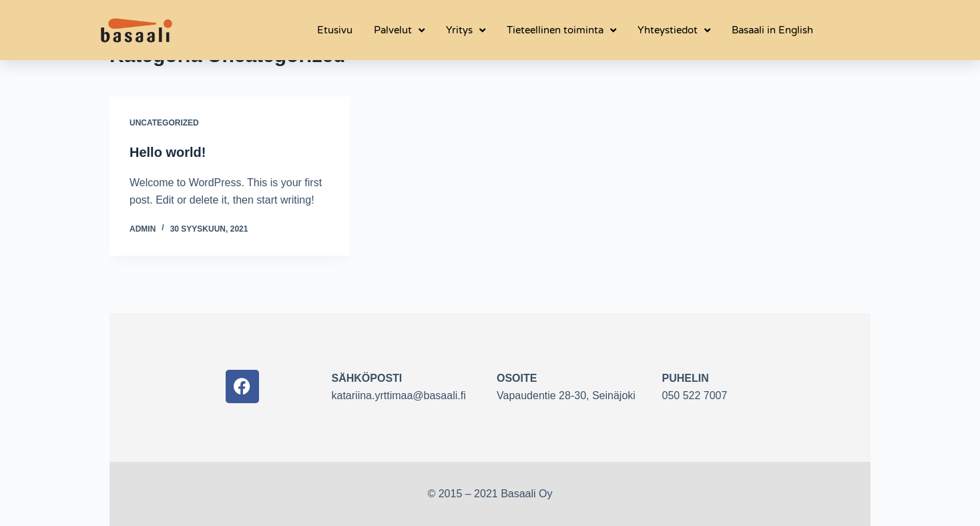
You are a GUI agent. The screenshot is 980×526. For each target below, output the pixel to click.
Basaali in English (772, 30)
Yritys (466, 30)
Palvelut (399, 30)
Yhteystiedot (674, 30)
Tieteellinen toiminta (561, 30)
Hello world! (168, 152)
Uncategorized (164, 123)
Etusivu (335, 30)
